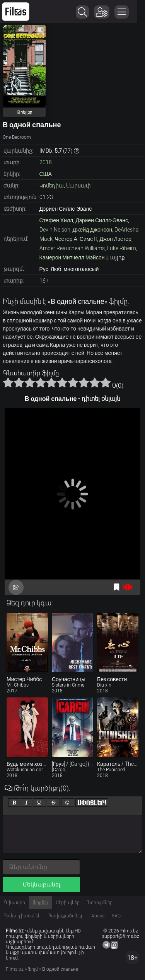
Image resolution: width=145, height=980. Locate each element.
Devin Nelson (55, 230)
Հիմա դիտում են (22, 916)
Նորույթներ (100, 903)
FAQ (116, 916)
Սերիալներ (68, 903)
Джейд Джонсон (93, 230)
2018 (46, 162)
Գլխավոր (14, 903)
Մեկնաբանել (42, 885)
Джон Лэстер (115, 239)
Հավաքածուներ (66, 916)
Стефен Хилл (56, 220)
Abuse (98, 916)
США (46, 174)
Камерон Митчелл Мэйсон (72, 257)
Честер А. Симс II (76, 239)
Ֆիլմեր (40, 903)
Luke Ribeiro (122, 248)
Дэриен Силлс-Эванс (102, 220)
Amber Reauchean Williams (72, 248)
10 (106, 382)
